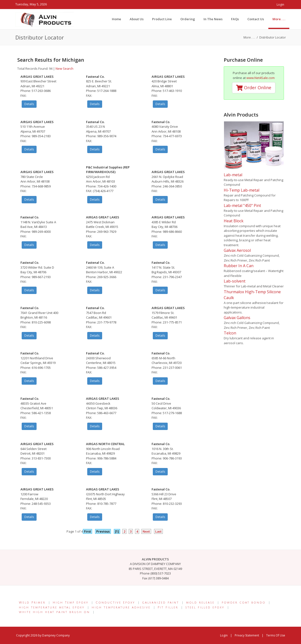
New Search (64, 68)
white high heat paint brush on (54, 612)
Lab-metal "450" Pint (242, 205)
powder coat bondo (244, 603)
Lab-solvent (235, 281)
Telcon (230, 333)
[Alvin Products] (44, 19)
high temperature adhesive (121, 608)
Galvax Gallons (237, 318)
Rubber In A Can (239, 266)
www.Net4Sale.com (261, 78)
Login (280, 5)
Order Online (254, 88)
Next (146, 531)
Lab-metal (233, 175)
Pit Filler (168, 608)
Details (29, 104)
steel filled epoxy (205, 608)
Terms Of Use (276, 635)
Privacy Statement (247, 635)
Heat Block (234, 221)
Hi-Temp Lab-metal (242, 190)
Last (158, 531)
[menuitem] (279, 19)
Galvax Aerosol (237, 250)
